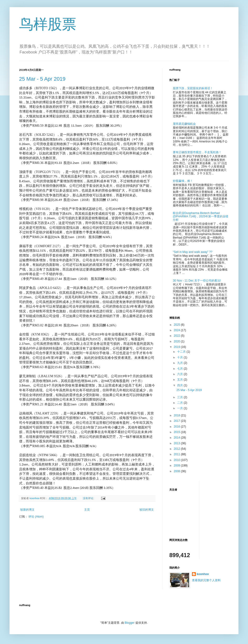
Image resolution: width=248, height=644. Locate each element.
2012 (177, 449)
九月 (180, 363)
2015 (177, 432)
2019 (177, 347)
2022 (177, 336)
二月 (180, 403)
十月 (180, 357)
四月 (180, 385)
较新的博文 (27, 510)
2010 (177, 460)
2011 (177, 454)
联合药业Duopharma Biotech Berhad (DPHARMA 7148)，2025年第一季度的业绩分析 (201, 217)
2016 (177, 427)
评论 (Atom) (36, 517)
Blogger (130, 623)
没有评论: (89, 498)
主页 (87, 510)
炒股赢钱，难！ (183, 181)
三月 (180, 397)
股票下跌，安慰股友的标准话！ (193, 88)
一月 (180, 408)
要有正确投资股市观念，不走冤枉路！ (197, 152)
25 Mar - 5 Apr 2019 (42, 79)
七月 (180, 369)
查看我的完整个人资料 (206, 580)
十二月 (182, 352)
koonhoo (203, 574)
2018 (177, 415)
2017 (177, 421)
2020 (177, 341)
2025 (177, 325)
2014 (177, 438)
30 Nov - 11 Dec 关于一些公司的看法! (197, 281)
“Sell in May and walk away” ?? (193, 252)
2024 (177, 330)
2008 (177, 471)
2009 (177, 466)
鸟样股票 (48, 24)
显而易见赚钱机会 (184, 124)
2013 (177, 443)
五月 (180, 380)
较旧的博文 (147, 510)
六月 (180, 374)
